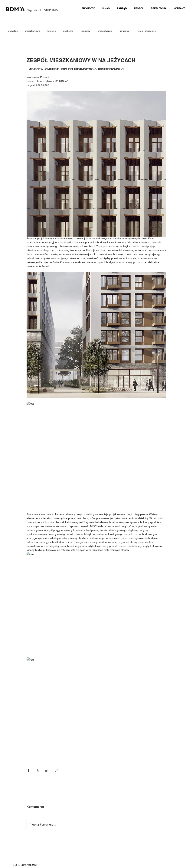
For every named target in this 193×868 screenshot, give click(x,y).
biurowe (52, 31)
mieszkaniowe (33, 31)
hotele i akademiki (146, 31)
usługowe (124, 31)
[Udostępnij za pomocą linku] (56, 770)
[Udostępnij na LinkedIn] (47, 770)
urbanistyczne (105, 31)
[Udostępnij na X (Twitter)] (38, 770)
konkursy (85, 31)
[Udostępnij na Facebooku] (28, 770)
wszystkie (13, 31)
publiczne (68, 31)
